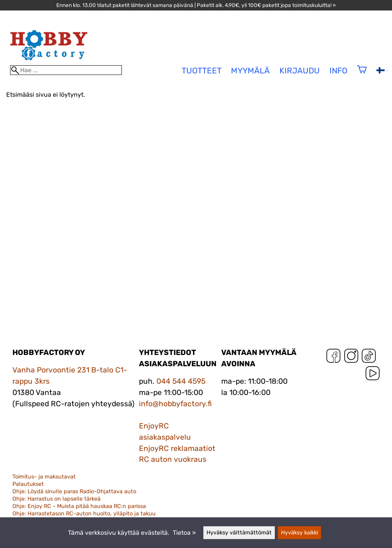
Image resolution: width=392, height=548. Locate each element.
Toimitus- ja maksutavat (44, 477)
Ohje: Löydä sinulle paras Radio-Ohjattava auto (74, 491)
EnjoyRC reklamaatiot (177, 448)
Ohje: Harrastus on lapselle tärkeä (56, 499)
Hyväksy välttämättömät (239, 533)
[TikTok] (369, 358)
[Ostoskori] (362, 74)
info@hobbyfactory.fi (175, 404)
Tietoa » (184, 533)
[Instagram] (351, 358)
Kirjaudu (300, 71)
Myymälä (250, 71)
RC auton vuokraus (173, 459)
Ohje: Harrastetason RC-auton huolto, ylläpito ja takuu (84, 514)
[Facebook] (333, 358)
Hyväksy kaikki (299, 533)
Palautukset (28, 484)
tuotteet (202, 71)
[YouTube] (373, 375)
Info (338, 71)
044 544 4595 (181, 381)
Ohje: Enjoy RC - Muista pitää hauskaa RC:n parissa (79, 506)
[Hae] (66, 70)
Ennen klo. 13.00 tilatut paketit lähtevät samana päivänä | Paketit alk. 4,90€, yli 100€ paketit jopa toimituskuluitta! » (196, 5)
